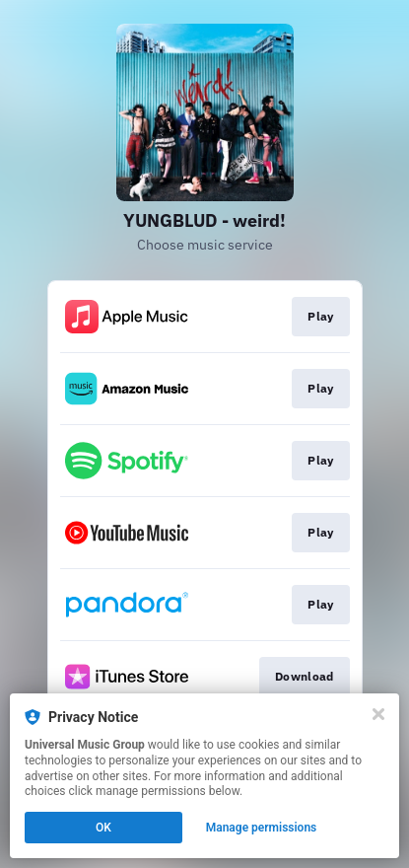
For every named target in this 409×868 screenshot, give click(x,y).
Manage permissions (262, 828)
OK (103, 828)
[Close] (378, 714)
